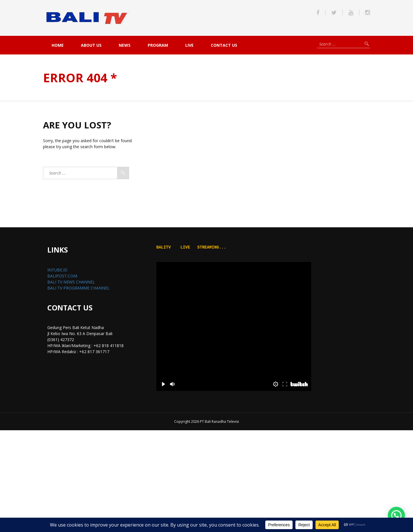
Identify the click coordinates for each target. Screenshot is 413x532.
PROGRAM (158, 45)
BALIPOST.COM (62, 276)
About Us (91, 45)
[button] (396, 515)
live (189, 45)
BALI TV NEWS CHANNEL (71, 282)
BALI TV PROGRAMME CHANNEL (78, 288)
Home (58, 45)
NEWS (125, 45)
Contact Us (224, 45)
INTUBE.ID (57, 270)
